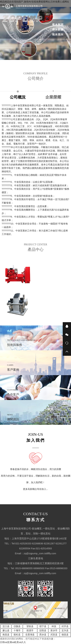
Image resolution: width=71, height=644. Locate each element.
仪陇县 (17, 626)
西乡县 (43, 635)
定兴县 (65, 630)
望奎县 (30, 626)
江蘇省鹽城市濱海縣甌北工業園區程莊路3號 (39, 563)
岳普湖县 (30, 635)
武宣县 (54, 635)
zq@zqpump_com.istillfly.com (40, 553)
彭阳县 (43, 630)
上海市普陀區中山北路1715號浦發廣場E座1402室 (39, 538)
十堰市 (17, 630)
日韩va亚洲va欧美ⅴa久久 (13, 642)
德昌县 (65, 635)
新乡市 (54, 630)
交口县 (6, 626)
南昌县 (6, 635)
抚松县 (17, 635)
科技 (54, 626)
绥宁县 (43, 626)
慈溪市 (30, 630)
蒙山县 (6, 630)
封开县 (65, 626)
